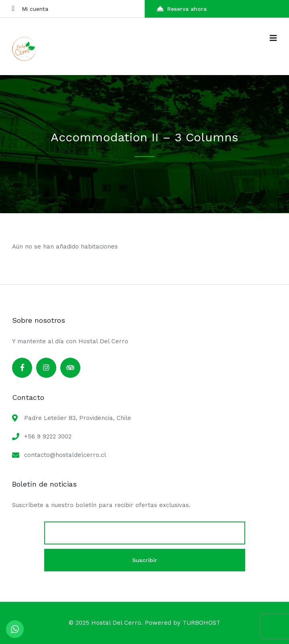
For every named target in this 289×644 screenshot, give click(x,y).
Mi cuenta (30, 9)
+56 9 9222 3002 (48, 436)
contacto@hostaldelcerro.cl (65, 455)
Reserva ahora (182, 9)
